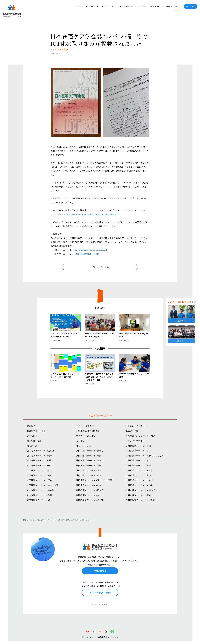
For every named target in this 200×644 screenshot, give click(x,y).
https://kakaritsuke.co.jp (86, 254)
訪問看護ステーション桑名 (40, 465)
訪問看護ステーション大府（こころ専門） (146, 456)
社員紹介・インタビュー (137, 426)
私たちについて (109, 6)
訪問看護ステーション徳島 (89, 485)
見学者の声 (32, 436)
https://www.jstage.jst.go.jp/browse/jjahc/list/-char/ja (91, 214)
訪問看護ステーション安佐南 (90, 451)
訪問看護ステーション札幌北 (139, 470)
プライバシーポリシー (100, 604)
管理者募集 (167, 6)
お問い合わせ (190, 6)
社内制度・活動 (34, 441)
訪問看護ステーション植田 (40, 456)
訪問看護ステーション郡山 (40, 470)
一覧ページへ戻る (100, 267)
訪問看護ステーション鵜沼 (89, 456)
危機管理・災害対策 (86, 436)
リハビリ (81, 441)
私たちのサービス (128, 6)
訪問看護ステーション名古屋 (41, 490)
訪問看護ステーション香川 (40, 460)
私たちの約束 (92, 6)
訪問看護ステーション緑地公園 (140, 500)
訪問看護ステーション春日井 (90, 460)
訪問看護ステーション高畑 (138, 475)
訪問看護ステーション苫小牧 (139, 485)
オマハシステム (84, 446)
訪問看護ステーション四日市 (90, 500)
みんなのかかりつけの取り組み (140, 436)
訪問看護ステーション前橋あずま (141, 490)
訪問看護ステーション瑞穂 (40, 495)
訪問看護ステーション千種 (40, 480)
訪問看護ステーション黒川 (138, 460)
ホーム (80, 6)
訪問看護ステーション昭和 (40, 475)
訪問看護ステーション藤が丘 (90, 490)
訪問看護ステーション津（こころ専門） (95, 480)
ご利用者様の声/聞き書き (88, 431)
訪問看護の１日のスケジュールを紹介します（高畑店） (65, 375)
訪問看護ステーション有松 (138, 451)
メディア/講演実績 (85, 426)
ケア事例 (143, 6)
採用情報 (155, 6)
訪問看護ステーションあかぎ (41, 451)
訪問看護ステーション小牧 (89, 470)
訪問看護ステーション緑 (88, 495)
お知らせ (31, 426)
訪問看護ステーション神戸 (138, 465)
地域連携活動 (132, 431)
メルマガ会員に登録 (100, 593)
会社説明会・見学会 (36, 431)
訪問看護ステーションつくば (139, 480)
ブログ (178, 6)
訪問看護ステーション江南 (89, 465)
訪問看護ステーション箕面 (138, 495)
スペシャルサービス (135, 441)
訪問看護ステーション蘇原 (89, 475)
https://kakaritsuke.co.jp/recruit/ (89, 250)
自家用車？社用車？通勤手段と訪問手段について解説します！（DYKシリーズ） (99, 377)
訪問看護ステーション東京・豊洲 (43, 485)
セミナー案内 (33, 446)
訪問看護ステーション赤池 (138, 446)
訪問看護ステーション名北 (40, 500)
